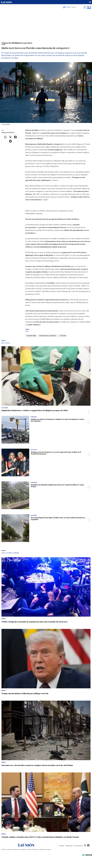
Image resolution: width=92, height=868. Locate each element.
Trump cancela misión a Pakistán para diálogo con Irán (25, 694)
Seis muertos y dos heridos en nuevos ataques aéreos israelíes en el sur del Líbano (37, 765)
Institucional (69, 846)
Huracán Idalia (31, 336)
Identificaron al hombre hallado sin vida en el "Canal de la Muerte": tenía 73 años (57, 486)
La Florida (63, 336)
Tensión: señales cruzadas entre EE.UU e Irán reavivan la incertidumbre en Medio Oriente (40, 837)
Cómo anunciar (78, 846)
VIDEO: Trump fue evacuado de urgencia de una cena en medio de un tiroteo (35, 622)
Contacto (62, 846)
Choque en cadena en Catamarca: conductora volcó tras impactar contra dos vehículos (57, 420)
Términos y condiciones (39, 849)
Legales (49, 849)
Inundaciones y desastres (48, 336)
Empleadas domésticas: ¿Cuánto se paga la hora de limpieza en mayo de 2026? (35, 410)
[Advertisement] (46, 25)
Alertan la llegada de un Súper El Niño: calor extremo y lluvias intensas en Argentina (58, 519)
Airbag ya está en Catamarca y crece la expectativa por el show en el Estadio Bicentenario (56, 453)
